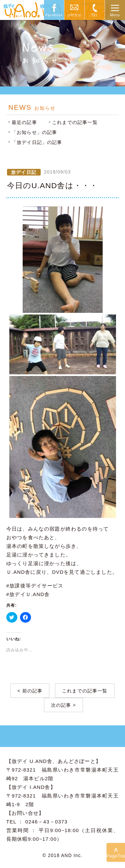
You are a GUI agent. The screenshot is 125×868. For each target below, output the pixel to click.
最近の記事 (24, 123)
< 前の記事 (30, 691)
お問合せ (74, 15)
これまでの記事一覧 (75, 123)
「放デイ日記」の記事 (37, 142)
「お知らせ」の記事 (34, 132)
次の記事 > (63, 705)
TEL (94, 15)
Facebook (54, 15)
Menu (115, 15)
